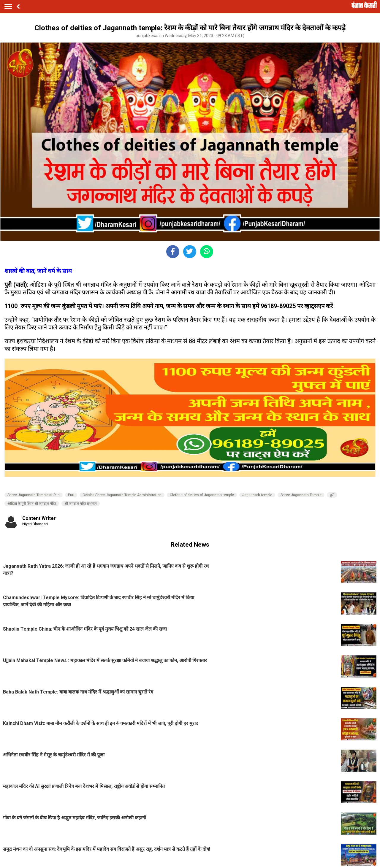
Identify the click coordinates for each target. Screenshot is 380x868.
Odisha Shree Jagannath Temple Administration (122, 495)
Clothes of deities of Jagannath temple (202, 495)
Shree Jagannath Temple (301, 495)
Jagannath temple (257, 495)
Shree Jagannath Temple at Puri (34, 495)
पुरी (332, 495)
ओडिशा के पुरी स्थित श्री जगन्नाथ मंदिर (32, 504)
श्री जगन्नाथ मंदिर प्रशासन (81, 504)
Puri (71, 495)
